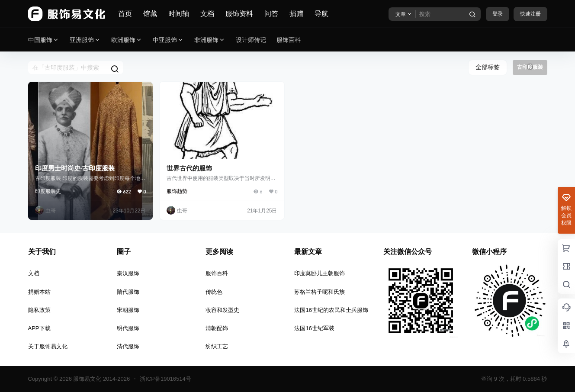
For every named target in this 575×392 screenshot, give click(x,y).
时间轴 (179, 14)
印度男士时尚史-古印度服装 (75, 168)
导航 (321, 14)
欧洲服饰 (127, 40)
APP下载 (39, 328)
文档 (207, 14)
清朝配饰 (217, 328)
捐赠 (296, 14)
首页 (125, 14)
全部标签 (488, 67)
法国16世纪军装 (314, 328)
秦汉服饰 (128, 273)
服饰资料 (239, 14)
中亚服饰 (168, 40)
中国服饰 (44, 40)
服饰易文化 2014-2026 (101, 379)
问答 (271, 14)
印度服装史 (48, 191)
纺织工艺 (217, 346)
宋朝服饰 (128, 310)
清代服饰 (128, 346)
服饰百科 (217, 273)
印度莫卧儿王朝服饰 (320, 273)
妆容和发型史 (222, 310)
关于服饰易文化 (48, 346)
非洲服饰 (210, 40)
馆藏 (150, 14)
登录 (498, 14)
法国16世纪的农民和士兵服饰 (331, 310)
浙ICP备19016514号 (165, 379)
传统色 (214, 292)
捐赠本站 (39, 292)
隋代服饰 (128, 292)
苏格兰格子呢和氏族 (320, 292)
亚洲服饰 (85, 40)
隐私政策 (39, 310)
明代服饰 (128, 328)
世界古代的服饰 (189, 168)
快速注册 (530, 14)
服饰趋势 (177, 191)
